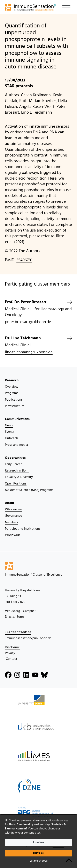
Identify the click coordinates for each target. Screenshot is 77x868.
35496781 (24, 260)
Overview (12, 387)
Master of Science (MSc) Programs (29, 490)
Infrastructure (15, 406)
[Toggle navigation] (66, 7)
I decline (39, 842)
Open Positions (16, 483)
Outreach (11, 438)
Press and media (16, 445)
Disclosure (12, 647)
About (10, 503)
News (9, 425)
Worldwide (13, 535)
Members (11, 522)
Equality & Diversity (19, 477)
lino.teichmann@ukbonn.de (29, 352)
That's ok (38, 853)
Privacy (10, 653)
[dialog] (38, 841)
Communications (17, 419)
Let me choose (38, 861)
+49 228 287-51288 (18, 632)
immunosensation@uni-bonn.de (28, 638)
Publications (14, 400)
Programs (12, 393)
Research (12, 380)
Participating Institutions (23, 529)
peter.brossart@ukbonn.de (28, 322)
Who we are (13, 509)
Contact (11, 659)
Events (10, 432)
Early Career (13, 464)
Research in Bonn (17, 470)
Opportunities (15, 458)
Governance (13, 516)
